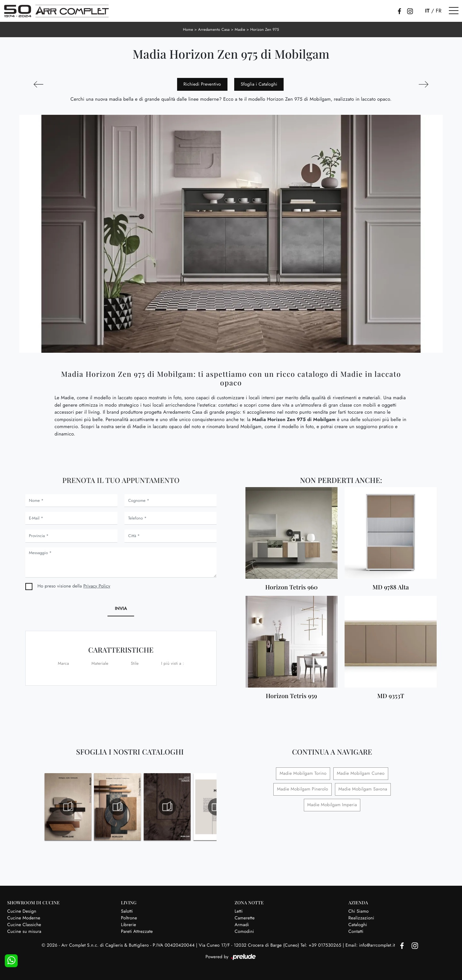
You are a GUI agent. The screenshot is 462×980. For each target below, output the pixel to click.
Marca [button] (63, 663)
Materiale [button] (100, 663)
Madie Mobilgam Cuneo (361, 773)
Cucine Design (22, 911)
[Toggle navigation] (454, 11)
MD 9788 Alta (391, 587)
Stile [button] (135, 663)
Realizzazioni (361, 918)
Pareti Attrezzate (137, 932)
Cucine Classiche (24, 925)
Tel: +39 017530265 (322, 945)
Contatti (356, 932)
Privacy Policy (97, 586)
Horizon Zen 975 (265, 30)
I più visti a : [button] (172, 663)
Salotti (127, 911)
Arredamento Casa (214, 30)
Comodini (244, 932)
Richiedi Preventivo (202, 84)
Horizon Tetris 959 (291, 696)
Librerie (128, 925)
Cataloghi (358, 925)
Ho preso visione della (74, 586)
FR (439, 11)
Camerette (244, 918)
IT (427, 11)
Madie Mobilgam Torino (303, 773)
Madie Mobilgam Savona (363, 789)
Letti (239, 911)
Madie (240, 30)
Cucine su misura (24, 932)
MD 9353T (391, 696)
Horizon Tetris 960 (292, 587)
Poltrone (129, 918)
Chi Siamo (359, 911)
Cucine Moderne (24, 918)
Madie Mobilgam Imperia (332, 805)
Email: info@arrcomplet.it (371, 945)
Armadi (242, 925)
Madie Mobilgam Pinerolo (302, 789)
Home (188, 30)
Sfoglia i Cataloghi (259, 84)
